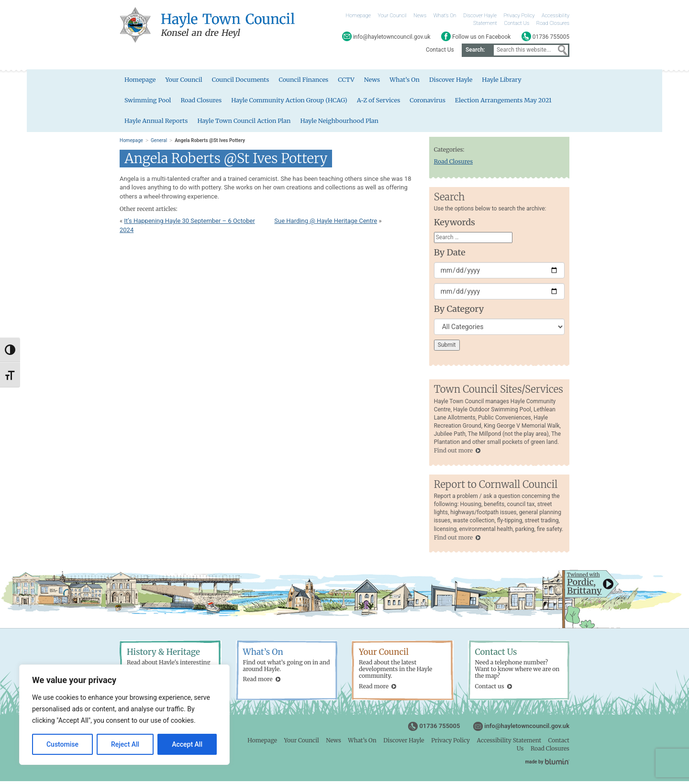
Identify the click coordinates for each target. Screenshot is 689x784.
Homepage (359, 16)
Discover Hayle (480, 16)
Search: (475, 50)
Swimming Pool (148, 102)
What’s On (445, 16)
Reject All (125, 744)
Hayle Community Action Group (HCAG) (293, 102)
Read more (258, 682)
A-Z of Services (384, 102)
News (420, 16)
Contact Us (517, 23)
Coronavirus (434, 102)
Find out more (453, 453)
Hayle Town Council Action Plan (247, 124)
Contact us (490, 689)
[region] (124, 715)
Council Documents (243, 81)
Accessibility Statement (509, 743)
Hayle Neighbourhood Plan (344, 124)
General (159, 143)
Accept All (187, 744)
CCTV (350, 81)
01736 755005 (439, 729)
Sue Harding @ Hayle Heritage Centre (326, 224)
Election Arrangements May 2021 (511, 102)
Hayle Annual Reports (157, 124)
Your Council (392, 16)
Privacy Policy (519, 16)
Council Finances (307, 81)
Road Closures (553, 23)
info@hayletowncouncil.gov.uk (527, 729)
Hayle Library (509, 81)
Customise (62, 744)
